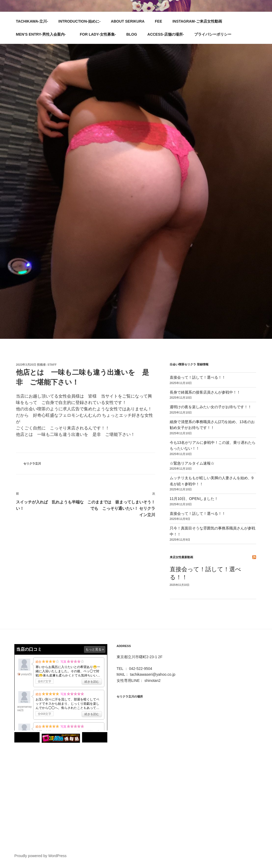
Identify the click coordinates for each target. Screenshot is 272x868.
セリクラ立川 (32, 464)
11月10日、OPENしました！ (194, 499)
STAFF (52, 365)
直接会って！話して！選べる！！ (198, 377)
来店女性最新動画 (181, 557)
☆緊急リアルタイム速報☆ (192, 463)
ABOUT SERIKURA (128, 21)
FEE (158, 21)
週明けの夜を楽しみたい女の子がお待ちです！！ (211, 407)
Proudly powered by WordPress (41, 856)
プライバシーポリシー (213, 34)
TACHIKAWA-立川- (32, 21)
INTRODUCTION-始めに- (80, 21)
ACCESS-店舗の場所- (166, 34)
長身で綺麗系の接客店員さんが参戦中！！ (205, 392)
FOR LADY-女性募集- (98, 34)
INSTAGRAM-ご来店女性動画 (197, 21)
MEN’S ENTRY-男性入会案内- (43, 34)
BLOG (131, 34)
